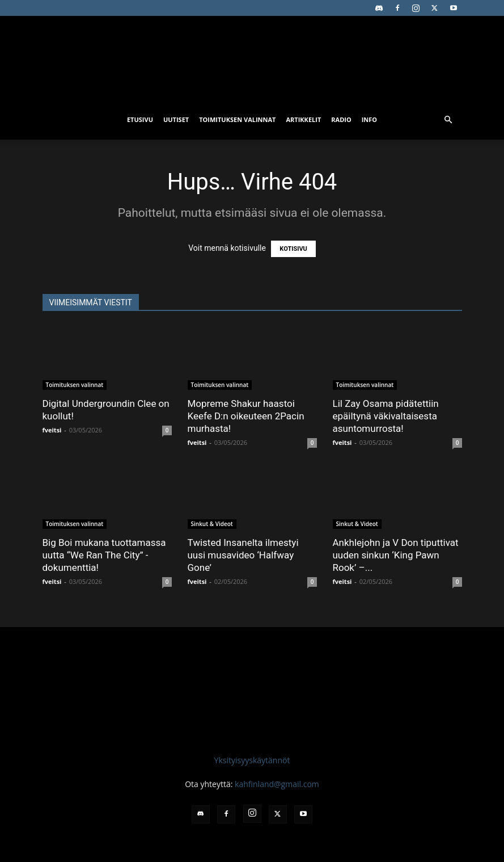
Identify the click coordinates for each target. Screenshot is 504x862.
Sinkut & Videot (212, 524)
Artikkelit (303, 119)
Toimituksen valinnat (237, 119)
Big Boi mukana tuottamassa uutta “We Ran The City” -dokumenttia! (104, 555)
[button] (448, 120)
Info (369, 119)
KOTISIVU (293, 249)
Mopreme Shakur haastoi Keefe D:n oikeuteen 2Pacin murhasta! (246, 416)
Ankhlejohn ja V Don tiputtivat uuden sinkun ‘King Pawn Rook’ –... (396, 555)
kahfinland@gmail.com (277, 784)
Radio (341, 119)
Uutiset (176, 119)
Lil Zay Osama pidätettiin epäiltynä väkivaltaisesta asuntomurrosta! (386, 416)
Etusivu (140, 119)
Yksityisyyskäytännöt (252, 760)
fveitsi (52, 430)
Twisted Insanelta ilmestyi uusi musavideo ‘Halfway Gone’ (243, 555)
